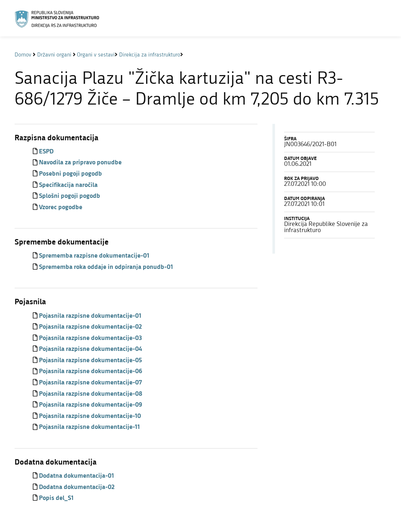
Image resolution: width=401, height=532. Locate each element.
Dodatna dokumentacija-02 (77, 487)
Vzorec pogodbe (61, 208)
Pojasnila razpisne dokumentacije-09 (91, 405)
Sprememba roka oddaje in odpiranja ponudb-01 (106, 267)
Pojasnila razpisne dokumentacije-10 (90, 416)
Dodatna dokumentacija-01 (76, 476)
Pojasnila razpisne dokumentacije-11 (89, 427)
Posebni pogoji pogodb (70, 174)
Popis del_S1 (56, 498)
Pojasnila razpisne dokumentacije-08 (91, 394)
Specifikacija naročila (68, 185)
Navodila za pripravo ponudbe (80, 163)
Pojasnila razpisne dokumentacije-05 (91, 361)
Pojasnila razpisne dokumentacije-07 (91, 383)
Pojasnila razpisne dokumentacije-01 (90, 316)
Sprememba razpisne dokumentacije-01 (94, 256)
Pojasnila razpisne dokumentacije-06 (91, 371)
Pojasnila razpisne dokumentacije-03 (91, 338)
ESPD (46, 152)
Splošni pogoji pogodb (70, 196)
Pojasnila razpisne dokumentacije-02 (90, 327)
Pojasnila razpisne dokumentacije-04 (91, 349)
